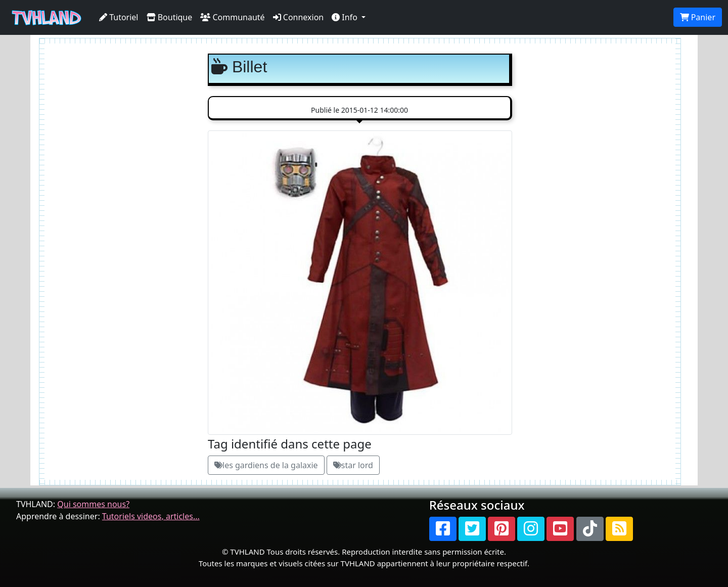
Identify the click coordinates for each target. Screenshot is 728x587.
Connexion (299, 17)
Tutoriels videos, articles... (151, 516)
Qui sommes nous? (93, 504)
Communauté (232, 17)
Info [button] (346, 17)
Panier (698, 17)
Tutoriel (119, 17)
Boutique (170, 17)
